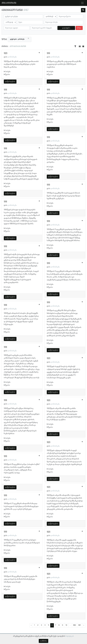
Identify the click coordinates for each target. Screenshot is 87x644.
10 (66, 625)
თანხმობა (43, 641)
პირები (8, 72)
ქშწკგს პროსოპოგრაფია (9, 3)
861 (80, 625)
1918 (5, 90)
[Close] (28, 38)
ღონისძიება (12, 57)
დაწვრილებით (10, 82)
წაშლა (79, 28)
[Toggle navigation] (82, 3)
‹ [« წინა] (31, 625)
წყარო (8, 75)
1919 (5, 456)
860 (75, 625)
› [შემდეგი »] (84, 625)
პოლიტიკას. (70, 636)
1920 (6, 53)
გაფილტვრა (66, 28)
